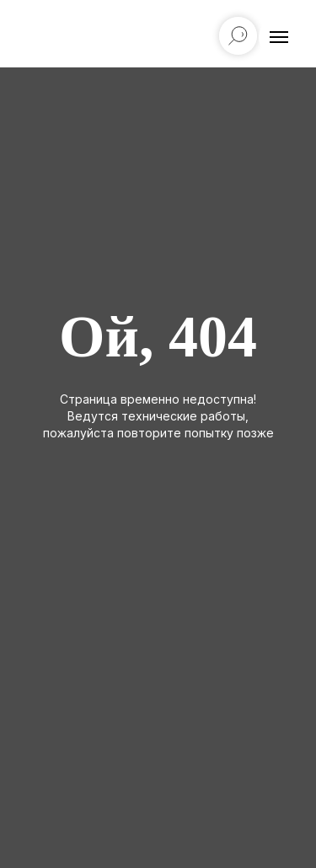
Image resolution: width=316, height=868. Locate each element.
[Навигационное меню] (279, 37)
